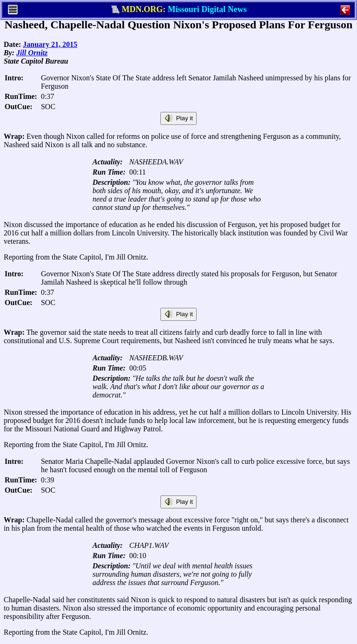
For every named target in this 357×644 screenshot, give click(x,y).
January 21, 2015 (50, 44)
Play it (178, 118)
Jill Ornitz (32, 53)
